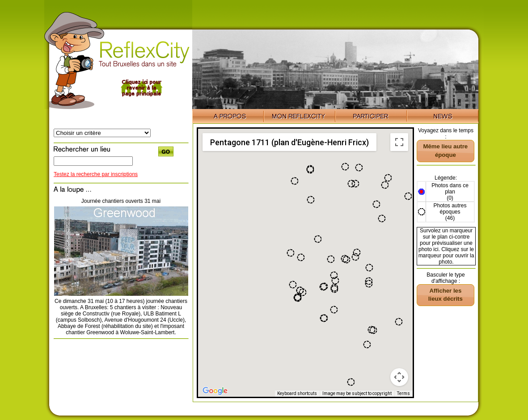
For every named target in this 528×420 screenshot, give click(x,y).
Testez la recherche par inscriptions (96, 174)
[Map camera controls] (399, 377)
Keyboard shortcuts (297, 393)
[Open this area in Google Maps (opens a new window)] (215, 391)
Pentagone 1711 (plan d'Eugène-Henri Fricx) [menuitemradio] (289, 142)
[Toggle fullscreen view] (399, 142)
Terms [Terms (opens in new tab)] (403, 393)
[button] (367, 344)
